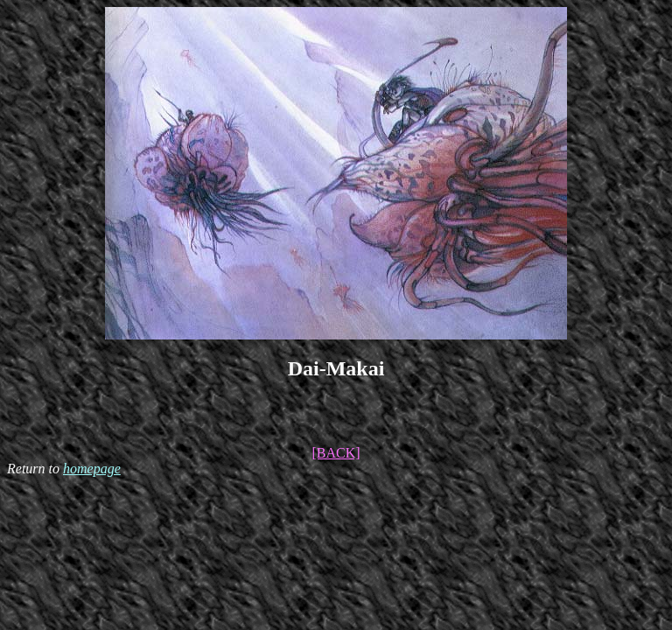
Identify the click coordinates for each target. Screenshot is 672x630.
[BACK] (336, 453)
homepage (92, 469)
